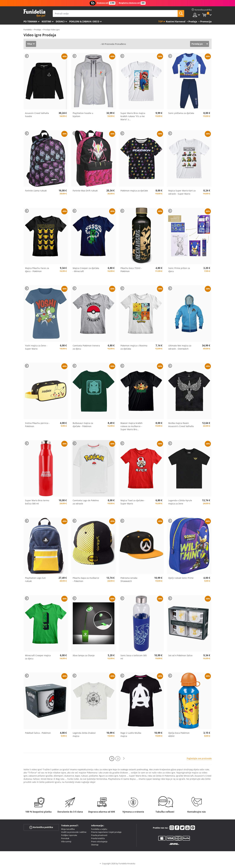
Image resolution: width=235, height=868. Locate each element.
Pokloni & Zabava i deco (84, 21)
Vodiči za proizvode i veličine (74, 832)
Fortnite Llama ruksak (36, 191)
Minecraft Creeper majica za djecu (38, 657)
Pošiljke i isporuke (69, 835)
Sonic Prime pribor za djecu (179, 270)
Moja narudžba (68, 829)
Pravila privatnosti (99, 835)
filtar (30, 44)
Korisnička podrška (41, 827)
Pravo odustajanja (99, 841)
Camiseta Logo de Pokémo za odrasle (86, 502)
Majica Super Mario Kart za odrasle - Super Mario (182, 192)
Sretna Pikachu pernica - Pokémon (37, 425)
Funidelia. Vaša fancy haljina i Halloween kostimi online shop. (34, 13)
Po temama (30, 21)
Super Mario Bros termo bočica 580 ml (37, 502)
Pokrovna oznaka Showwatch (129, 579)
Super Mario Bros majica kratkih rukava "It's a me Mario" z (133, 116)
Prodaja (37, 30)
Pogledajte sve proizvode (199, 758)
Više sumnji (66, 841)
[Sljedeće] (124, 759)
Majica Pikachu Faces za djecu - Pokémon (37, 270)
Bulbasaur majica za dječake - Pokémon (83, 425)
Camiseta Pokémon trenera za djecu (86, 347)
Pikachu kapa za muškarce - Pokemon (86, 579)
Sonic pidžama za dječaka (181, 113)
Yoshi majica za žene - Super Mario (36, 347)
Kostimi (46, 21)
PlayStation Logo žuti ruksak (35, 579)
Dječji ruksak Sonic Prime (181, 578)
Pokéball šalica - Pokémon (38, 733)
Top (161, 21)
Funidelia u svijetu (99, 829)
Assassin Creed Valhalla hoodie (37, 115)
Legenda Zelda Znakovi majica (84, 734)
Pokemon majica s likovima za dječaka (134, 347)
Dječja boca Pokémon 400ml (179, 734)
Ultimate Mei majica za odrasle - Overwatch (180, 347)
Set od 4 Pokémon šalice (180, 655)
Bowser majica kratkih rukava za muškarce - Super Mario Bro (132, 426)
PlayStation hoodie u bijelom (83, 115)
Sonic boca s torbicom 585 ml (134, 657)
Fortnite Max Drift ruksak (85, 191)
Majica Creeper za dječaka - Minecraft (86, 270)
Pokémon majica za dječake (134, 191)
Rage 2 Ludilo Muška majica (131, 734)
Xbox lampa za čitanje (84, 655)
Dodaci (60, 21)
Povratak (65, 838)
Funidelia (28, 30)
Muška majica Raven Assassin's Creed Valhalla (181, 425)
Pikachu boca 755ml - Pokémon (131, 270)
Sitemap (95, 845)
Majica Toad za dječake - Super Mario (133, 502)
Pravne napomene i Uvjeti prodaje (106, 832)
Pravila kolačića (98, 838)
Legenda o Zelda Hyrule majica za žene (180, 502)
